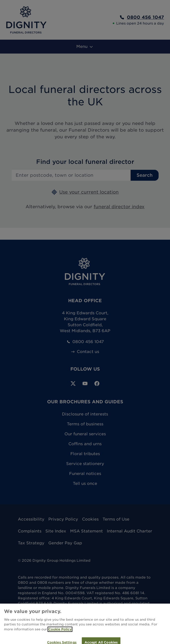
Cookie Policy (60, 632)
